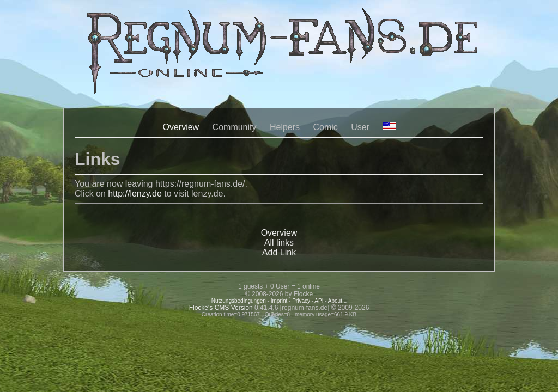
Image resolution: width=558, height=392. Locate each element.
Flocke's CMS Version (221, 308)
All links (279, 243)
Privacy (301, 301)
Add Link (279, 252)
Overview (181, 127)
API (319, 301)
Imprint (279, 301)
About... (337, 301)
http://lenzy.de (135, 194)
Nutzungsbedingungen (239, 301)
